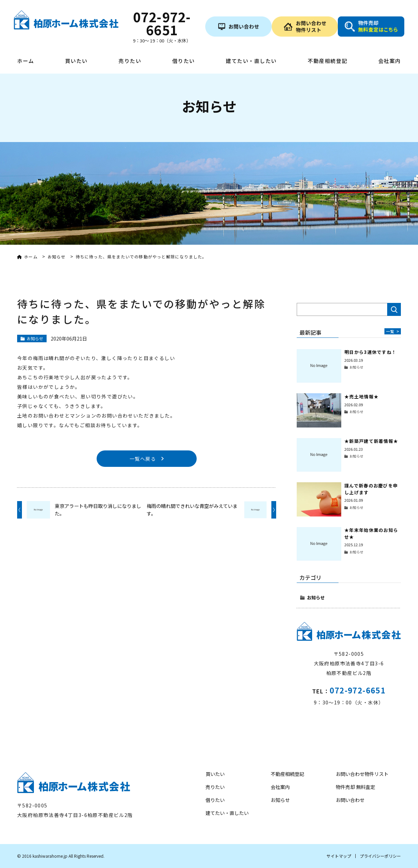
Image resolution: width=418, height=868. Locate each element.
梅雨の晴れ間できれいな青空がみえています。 (192, 510)
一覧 (393, 331)
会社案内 (390, 61)
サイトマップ (339, 856)
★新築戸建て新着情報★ (371, 441)
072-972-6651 (358, 690)
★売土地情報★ (361, 397)
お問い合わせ (350, 800)
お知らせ (316, 597)
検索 (394, 309)
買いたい (76, 61)
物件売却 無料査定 (355, 787)
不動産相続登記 (328, 61)
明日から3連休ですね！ (370, 352)
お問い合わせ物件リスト (362, 774)
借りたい (184, 61)
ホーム (26, 61)
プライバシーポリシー (380, 856)
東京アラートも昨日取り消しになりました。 (98, 510)
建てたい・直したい (251, 61)
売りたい (130, 61)
